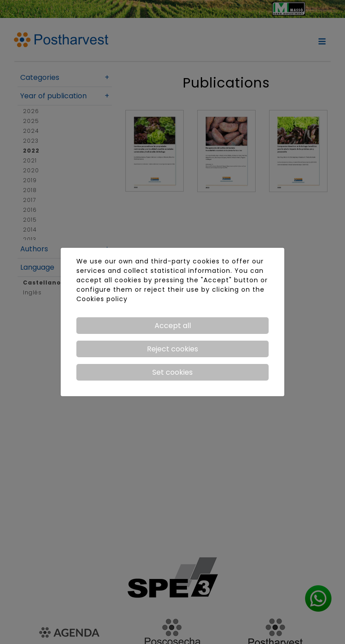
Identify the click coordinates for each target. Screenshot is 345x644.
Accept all (173, 326)
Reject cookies (172, 349)
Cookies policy (102, 299)
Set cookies (172, 372)
